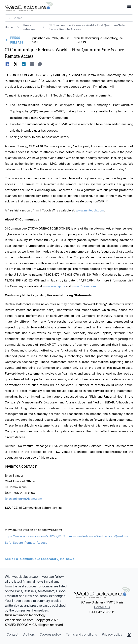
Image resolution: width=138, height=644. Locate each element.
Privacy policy (112, 634)
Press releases (29, 27)
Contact (12, 634)
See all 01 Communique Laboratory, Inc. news (40, 559)
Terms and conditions (81, 634)
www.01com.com (84, 286)
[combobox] (69, 18)
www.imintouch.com (90, 210)
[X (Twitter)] (129, 635)
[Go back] (18, 40)
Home (9, 27)
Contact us (102, 607)
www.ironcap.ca (54, 286)
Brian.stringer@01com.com (23, 499)
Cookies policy (50, 634)
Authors (29, 634)
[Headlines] (29, 6)
